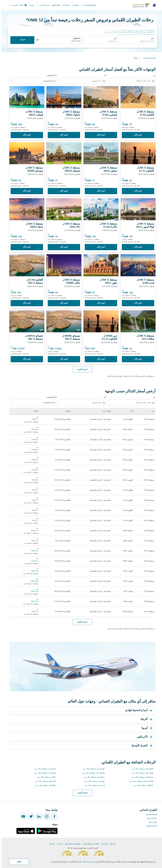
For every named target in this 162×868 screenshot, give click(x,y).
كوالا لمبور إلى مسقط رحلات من (140, 781)
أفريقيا (146, 719)
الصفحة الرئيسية (148, 58)
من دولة (51, 844)
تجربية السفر (41, 5)
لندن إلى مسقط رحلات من (93, 785)
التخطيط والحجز (87, 5)
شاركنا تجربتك (150, 818)
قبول (17, 862)
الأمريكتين (144, 737)
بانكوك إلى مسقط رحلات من (44, 769)
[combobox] (135, 41)
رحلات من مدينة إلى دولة (71, 844)
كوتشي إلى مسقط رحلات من (92, 769)
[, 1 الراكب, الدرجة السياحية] (130, 32)
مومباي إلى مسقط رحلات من (141, 777)
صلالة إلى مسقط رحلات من (44, 785)
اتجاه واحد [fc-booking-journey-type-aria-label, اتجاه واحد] (148, 32)
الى (114, 39)
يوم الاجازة (65, 5)
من (151, 39)
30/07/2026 (74, 41)
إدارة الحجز (54, 5)
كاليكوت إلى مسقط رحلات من (92, 773)
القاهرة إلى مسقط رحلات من (141, 769)
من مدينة (58, 844)
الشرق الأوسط (141, 746)
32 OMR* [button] (33, 20)
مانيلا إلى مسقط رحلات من (142, 785)
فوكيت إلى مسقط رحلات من (141, 773)
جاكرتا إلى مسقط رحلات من (44, 781)
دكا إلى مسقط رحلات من (45, 777)
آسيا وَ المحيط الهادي (138, 710)
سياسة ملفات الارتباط (82, 862)
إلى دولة (111, 844)
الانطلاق (75, 39)
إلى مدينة (103, 844)
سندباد (31, 5)
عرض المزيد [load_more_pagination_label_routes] (81, 793)
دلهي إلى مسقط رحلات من (93, 781)
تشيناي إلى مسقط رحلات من (44, 773)
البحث (21, 40)
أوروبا (146, 728)
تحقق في (74, 5)
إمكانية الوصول (150, 826)
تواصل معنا (152, 822)
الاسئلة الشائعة (150, 815)
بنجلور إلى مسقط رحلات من (93, 777)
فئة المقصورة (50, 75)
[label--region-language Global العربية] (17, 5)
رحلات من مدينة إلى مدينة (90, 844)
